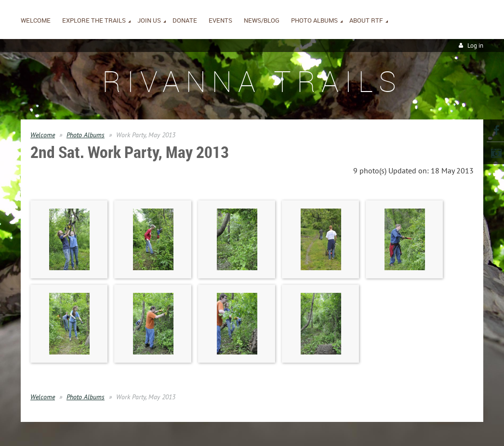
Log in (475, 46)
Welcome (43, 135)
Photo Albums (86, 135)
